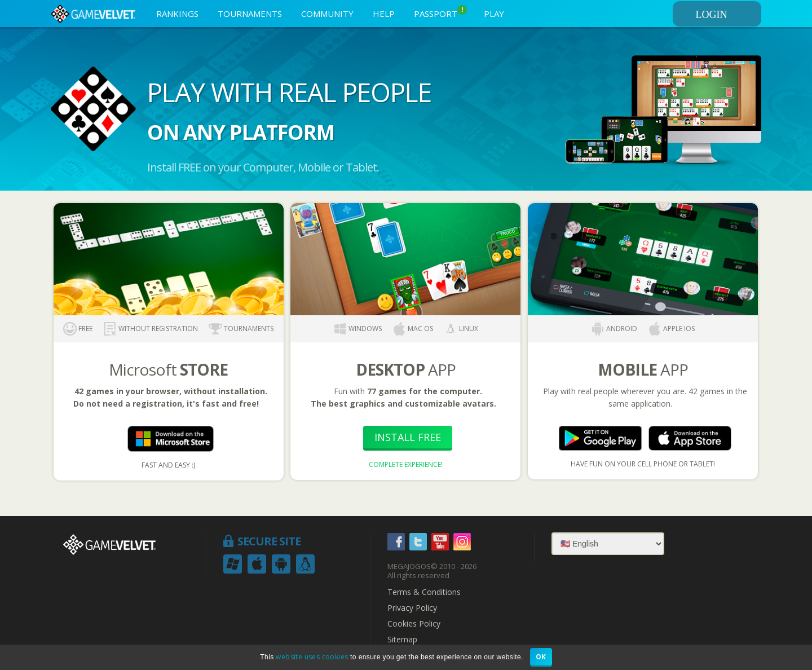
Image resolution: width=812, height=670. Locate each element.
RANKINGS (177, 14)
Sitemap (402, 640)
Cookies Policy (414, 624)
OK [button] (541, 657)
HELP (384, 14)
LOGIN (727, 15)
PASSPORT (440, 12)
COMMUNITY (327, 14)
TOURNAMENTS (250, 14)
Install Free (408, 437)
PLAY (494, 14)
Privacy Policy (412, 608)
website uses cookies (312, 657)
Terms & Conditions (424, 592)
